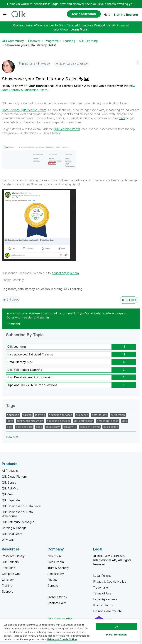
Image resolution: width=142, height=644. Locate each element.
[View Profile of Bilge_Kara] (29, 64)
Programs (52, 41)
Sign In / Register (126, 15)
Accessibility (56, 574)
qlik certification (84, 421)
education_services (59, 421)
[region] (70, 632)
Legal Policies (102, 576)
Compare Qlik (11, 574)
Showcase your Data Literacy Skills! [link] (30, 45)
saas (39, 427)
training (27, 415)
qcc (125, 421)
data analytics (24, 427)
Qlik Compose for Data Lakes (22, 506)
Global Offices (57, 597)
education (43, 289)
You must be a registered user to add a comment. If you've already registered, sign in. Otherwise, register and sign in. (67, 315)
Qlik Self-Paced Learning (25, 370)
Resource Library (13, 556)
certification (118, 415)
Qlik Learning (88, 41)
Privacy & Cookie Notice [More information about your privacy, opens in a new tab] (62, 639)
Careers (53, 586)
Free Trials (9, 568)
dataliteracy (53, 427)
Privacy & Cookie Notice (110, 582)
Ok (116, 627)
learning (57, 289)
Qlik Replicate (11, 500)
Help (107, 15)
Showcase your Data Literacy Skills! (40, 79)
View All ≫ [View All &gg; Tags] (12, 437)
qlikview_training (90, 427)
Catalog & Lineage (14, 528)
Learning (69, 41)
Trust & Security (58, 568)
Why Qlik (8, 540)
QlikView (8, 494)
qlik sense (82, 415)
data (13, 289)
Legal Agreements (105, 599)
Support (7, 592)
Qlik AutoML (10, 488)
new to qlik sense (108, 421)
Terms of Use (102, 593)
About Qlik (54, 556)
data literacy (26, 289)
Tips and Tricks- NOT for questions (32, 385)
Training (7, 586)
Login (55, 4)
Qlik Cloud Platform (15, 477)
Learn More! (80, 29)
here (122, 118)
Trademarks (101, 587)
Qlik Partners (10, 562)
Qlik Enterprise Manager (18, 522)
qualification (111, 427)
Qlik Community (13, 41)
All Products (10, 471)
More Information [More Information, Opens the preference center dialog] (116, 635)
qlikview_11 (70, 427)
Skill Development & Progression (30, 377)
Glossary (8, 580)
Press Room (56, 562)
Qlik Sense (9, 482)
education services (60, 415)
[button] (138, 63)
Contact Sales (57, 603)
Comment (13, 324)
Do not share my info (108, 611)
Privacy (53, 580)
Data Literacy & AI (20, 362)
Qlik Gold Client (12, 534)
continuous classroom (30, 421)
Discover (34, 41)
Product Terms (103, 605)
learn (10, 421)
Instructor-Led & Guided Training (30, 354)
